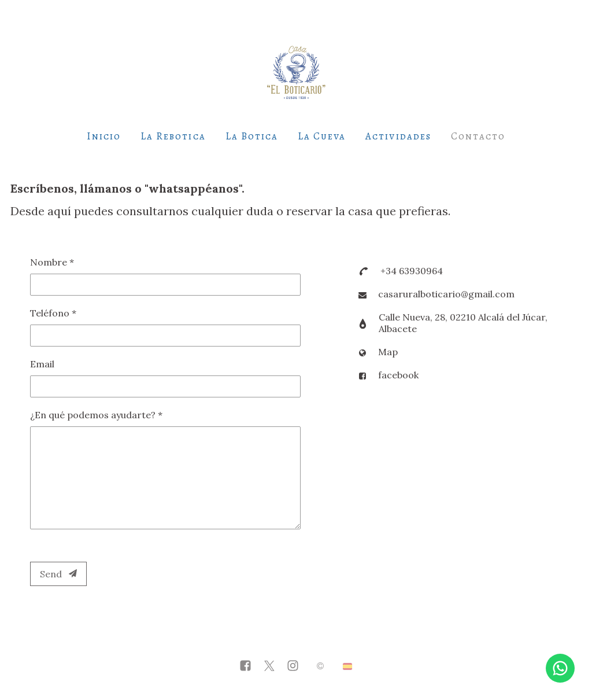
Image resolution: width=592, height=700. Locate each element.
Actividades (398, 136)
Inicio (104, 136)
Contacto (478, 136)
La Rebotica (173, 136)
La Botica (252, 136)
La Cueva (322, 136)
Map (388, 352)
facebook (398, 375)
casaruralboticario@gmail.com (446, 294)
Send (58, 574)
